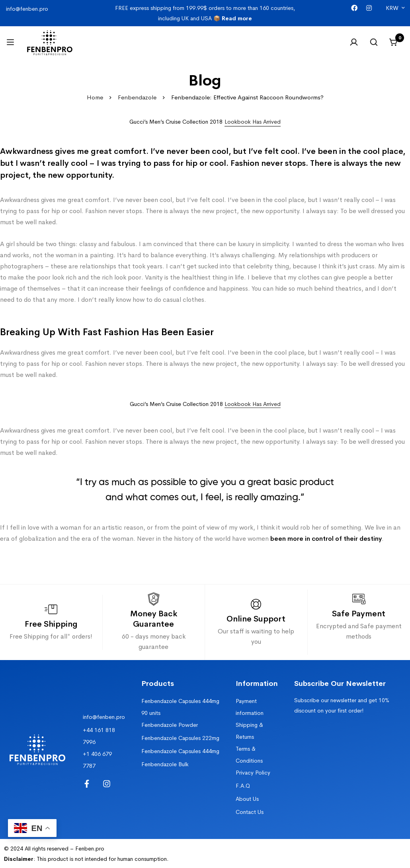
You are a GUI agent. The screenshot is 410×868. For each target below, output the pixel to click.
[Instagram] (369, 8)
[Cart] (394, 42)
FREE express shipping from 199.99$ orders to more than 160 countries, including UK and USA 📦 (205, 13)
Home (95, 97)
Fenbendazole (137, 97)
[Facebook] (354, 8)
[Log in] (354, 42)
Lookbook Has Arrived (253, 404)
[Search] (374, 42)
